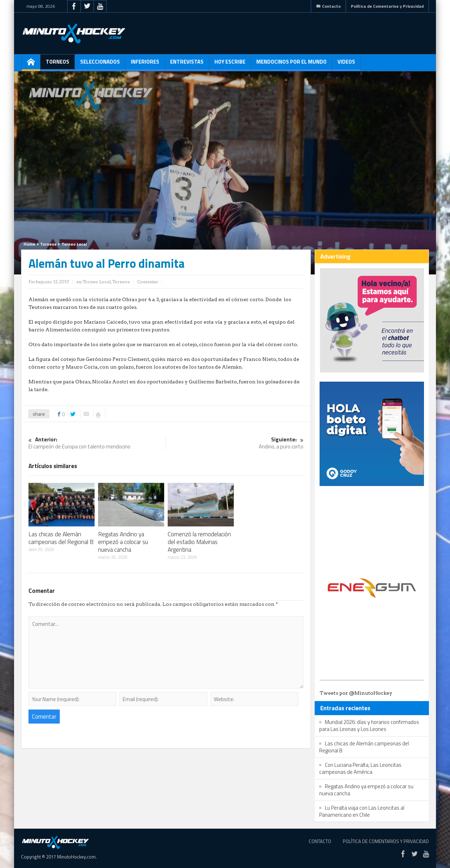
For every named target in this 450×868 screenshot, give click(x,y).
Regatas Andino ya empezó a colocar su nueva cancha (123, 542)
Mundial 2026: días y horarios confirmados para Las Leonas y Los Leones (369, 726)
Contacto (328, 6)
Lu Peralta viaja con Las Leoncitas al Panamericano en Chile (362, 811)
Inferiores (145, 64)
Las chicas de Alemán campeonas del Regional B (61, 538)
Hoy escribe (230, 64)
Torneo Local (74, 244)
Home (29, 244)
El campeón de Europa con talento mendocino (97, 443)
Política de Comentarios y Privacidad (387, 6)
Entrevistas (187, 64)
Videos (346, 64)
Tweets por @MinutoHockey (356, 693)
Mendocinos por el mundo (291, 64)
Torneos (57, 64)
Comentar (148, 282)
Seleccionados (100, 64)
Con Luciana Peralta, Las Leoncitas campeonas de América (360, 768)
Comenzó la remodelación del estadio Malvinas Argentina (199, 542)
